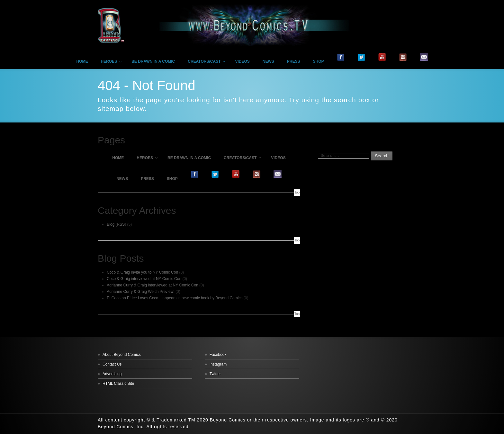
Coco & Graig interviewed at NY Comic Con (144, 279)
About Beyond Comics (122, 355)
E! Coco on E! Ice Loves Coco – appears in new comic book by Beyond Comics (175, 298)
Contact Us (112, 364)
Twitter (215, 374)
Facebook (218, 355)
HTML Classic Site (118, 384)
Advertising (112, 374)
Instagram (218, 364)
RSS (121, 224)
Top (297, 192)
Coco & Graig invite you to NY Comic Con (142, 272)
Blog (111, 224)
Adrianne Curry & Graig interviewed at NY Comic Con (153, 285)
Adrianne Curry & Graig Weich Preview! (141, 292)
